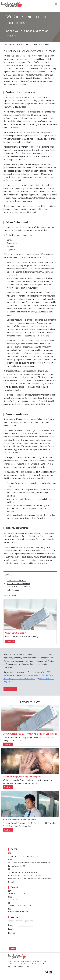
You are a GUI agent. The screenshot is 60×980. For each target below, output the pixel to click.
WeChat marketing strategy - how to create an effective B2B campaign (30, 734)
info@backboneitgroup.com (18, 912)
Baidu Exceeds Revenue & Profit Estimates (19, 820)
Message (12, 933)
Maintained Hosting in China (18, 584)
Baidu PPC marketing (27, 679)
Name (10, 925)
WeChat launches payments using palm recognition (22, 777)
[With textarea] (26, 939)
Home (6, 45)
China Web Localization (16, 580)
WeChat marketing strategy (16, 633)
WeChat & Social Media (17, 45)
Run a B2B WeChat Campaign (19, 587)
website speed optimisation (33, 675)
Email (10, 929)
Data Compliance (14, 590)
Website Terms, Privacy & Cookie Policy (20, 967)
